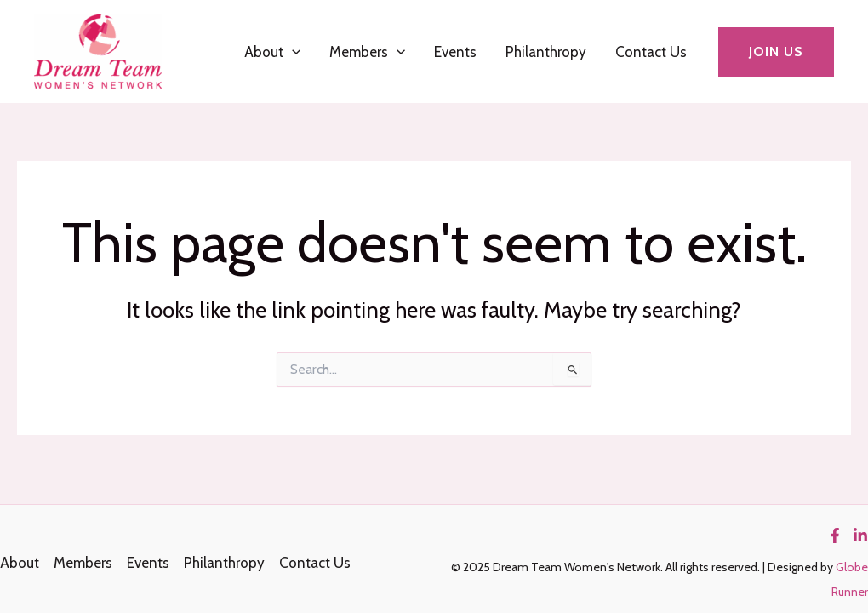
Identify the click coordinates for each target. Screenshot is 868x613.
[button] (776, 52)
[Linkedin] (860, 536)
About (272, 52)
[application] (292, 52)
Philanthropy (546, 52)
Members (367, 52)
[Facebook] (835, 536)
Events (455, 52)
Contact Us (651, 52)
